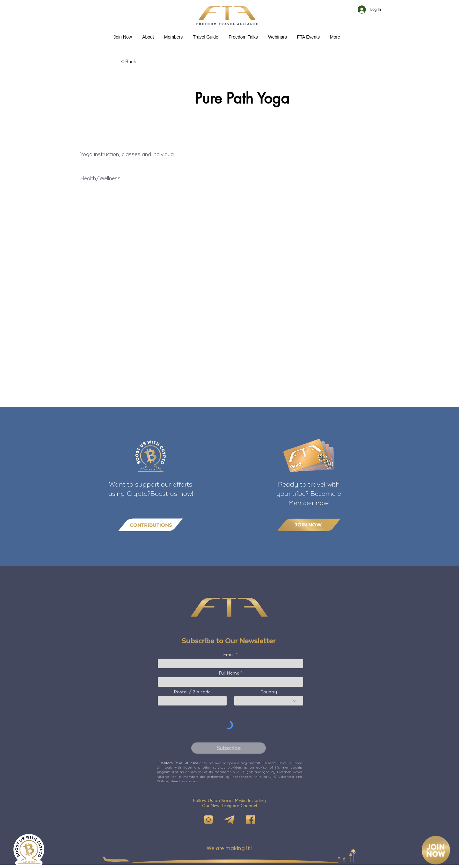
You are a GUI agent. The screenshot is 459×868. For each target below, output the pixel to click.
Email (229, 655)
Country (269, 692)
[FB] (251, 820)
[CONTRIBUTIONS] (150, 525)
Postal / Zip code (192, 692)
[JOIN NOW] (309, 525)
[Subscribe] (229, 748)
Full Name (229, 673)
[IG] (208, 820)
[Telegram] (229, 820)
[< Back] (142, 61)
